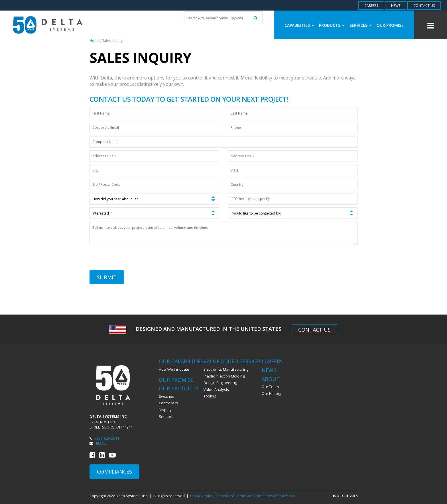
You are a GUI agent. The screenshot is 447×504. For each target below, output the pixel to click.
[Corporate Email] (154, 128)
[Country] (293, 185)
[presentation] (133, 259)
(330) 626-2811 (104, 438)
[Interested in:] (154, 213)
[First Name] (154, 113)
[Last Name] (293, 113)
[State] (293, 170)
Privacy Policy (202, 496)
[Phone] (293, 128)
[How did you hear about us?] (154, 199)
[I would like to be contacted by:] (293, 213)
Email (98, 443)
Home (95, 41)
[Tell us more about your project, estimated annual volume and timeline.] (223, 233)
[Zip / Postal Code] (154, 185)
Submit (107, 277)
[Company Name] (223, 142)
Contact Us (314, 330)
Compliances (114, 472)
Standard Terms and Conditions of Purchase (257, 496)
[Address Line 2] (293, 156)
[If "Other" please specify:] (293, 199)
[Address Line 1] (154, 156)
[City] (154, 170)
